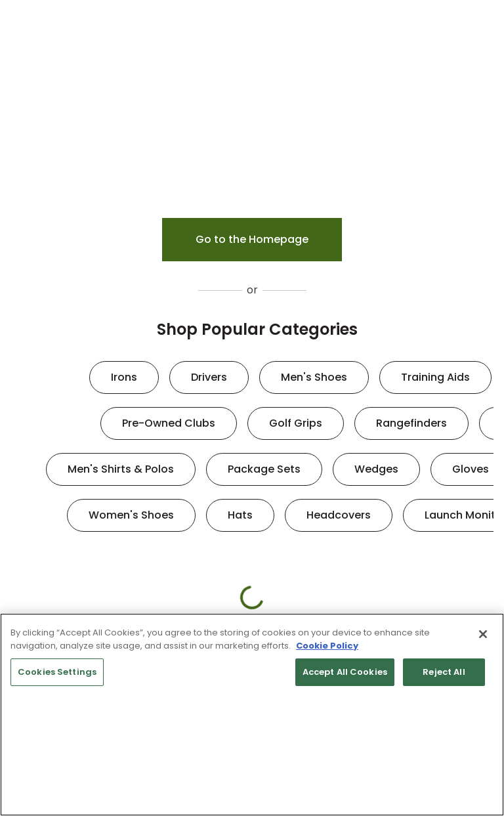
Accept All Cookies (345, 672)
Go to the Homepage (252, 239)
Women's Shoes (131, 515)
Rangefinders (411, 423)
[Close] (483, 634)
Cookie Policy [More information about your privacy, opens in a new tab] (327, 646)
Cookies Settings (57, 672)
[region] (252, 715)
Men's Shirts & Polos (121, 469)
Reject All (444, 672)
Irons (124, 377)
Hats (240, 515)
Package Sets (264, 469)
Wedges (376, 469)
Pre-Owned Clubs (169, 423)
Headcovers (339, 515)
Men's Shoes (314, 377)
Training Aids (435, 377)
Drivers (209, 377)
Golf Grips (296, 423)
